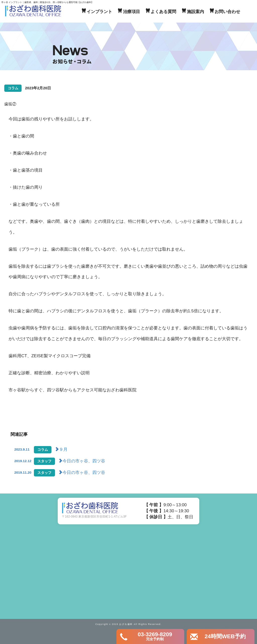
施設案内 (196, 12)
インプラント (99, 12)
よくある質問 (163, 12)
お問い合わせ (227, 12)
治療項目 (132, 12)
